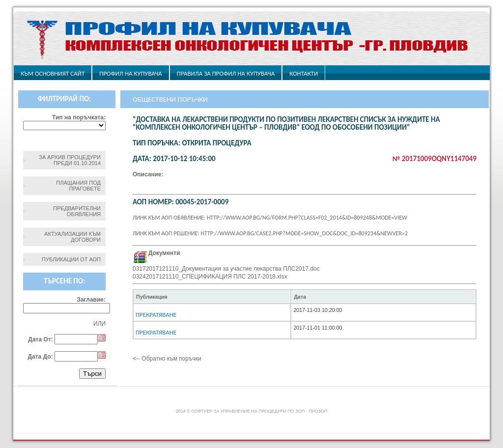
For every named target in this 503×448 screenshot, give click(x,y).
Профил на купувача (130, 73)
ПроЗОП (318, 411)
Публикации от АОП (71, 259)
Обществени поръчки (170, 99)
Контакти (304, 73)
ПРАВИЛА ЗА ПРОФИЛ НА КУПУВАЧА (226, 73)
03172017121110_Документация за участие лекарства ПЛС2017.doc (226, 269)
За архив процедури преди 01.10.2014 (70, 160)
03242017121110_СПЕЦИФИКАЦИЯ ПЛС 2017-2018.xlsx (210, 277)
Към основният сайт (53, 73)
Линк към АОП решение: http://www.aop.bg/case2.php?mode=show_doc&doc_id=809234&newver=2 (270, 233)
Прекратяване (156, 315)
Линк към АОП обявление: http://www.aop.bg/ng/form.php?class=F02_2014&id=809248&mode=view (270, 218)
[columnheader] (212, 297)
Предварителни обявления (77, 211)
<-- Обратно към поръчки (167, 359)
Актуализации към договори (72, 237)
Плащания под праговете (78, 186)
